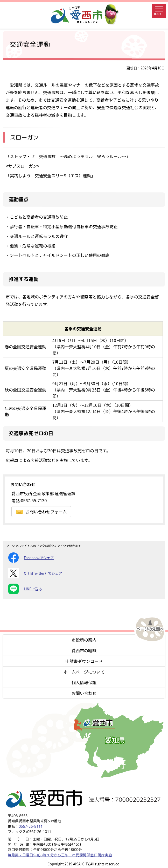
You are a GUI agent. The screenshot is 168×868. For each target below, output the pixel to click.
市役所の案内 (84, 640)
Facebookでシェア (31, 558)
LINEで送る (25, 589)
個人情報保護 (84, 682)
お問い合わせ (84, 693)
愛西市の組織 (84, 650)
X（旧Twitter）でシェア (35, 573)
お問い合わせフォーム (41, 512)
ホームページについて (84, 672)
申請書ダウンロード (84, 661)
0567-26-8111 (31, 826)
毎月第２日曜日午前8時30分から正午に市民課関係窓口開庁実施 (60, 855)
